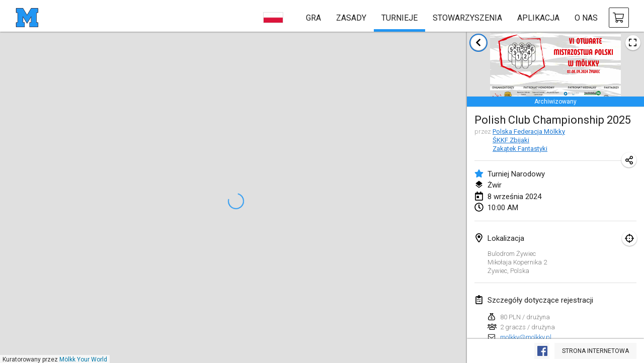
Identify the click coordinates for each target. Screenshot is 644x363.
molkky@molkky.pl (526, 337)
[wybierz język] (273, 18)
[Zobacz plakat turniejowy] (633, 43)
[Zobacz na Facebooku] (542, 351)
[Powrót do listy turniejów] (478, 43)
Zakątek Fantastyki (520, 149)
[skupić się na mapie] (629, 238)
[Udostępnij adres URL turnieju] (629, 160)
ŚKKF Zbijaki (511, 140)
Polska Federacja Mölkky (529, 131)
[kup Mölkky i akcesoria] (619, 18)
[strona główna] (27, 18)
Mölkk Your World (83, 359)
